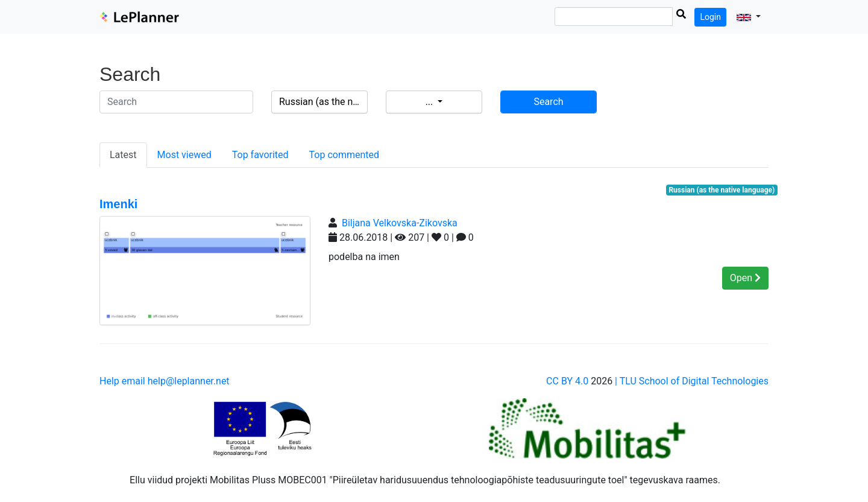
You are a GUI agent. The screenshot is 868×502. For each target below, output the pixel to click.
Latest (123, 155)
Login (710, 17)
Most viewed (184, 155)
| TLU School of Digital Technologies (692, 381)
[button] (749, 17)
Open (745, 278)
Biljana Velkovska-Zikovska (400, 223)
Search (548, 102)
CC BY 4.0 (567, 381)
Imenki (118, 204)
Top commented (344, 155)
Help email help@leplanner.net (165, 381)
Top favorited (260, 155)
